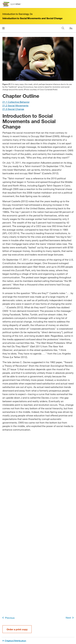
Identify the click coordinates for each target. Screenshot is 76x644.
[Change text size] (71, 28)
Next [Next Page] (70, 618)
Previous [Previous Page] (8, 618)
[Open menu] (3, 28)
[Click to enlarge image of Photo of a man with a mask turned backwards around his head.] (38, 59)
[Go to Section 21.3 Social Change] (13, 109)
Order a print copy (17, 629)
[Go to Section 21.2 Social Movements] (15, 105)
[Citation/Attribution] (38, 641)
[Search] (63, 28)
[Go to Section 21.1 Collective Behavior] (16, 102)
